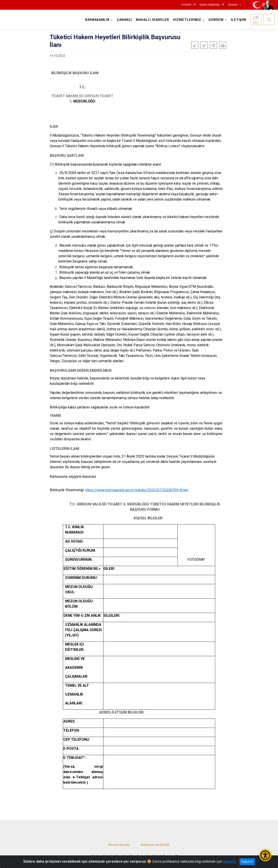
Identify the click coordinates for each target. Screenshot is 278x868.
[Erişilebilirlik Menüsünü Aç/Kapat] (265, 855)
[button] (213, 45)
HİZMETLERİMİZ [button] (187, 20)
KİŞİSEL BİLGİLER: (145, 518)
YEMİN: (56, 416)
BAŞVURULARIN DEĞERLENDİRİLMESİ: (81, 370)
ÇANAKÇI (124, 20)
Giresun (233, 5)
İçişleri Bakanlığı (210, 5)
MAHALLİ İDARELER (153, 20)
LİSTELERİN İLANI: (65, 449)
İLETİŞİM (238, 20)
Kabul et (247, 862)
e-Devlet (186, 5)
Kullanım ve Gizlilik (155, 845)
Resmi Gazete (119, 845)
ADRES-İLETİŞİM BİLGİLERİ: (122, 712)
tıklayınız (230, 861)
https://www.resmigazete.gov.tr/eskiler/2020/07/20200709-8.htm (137, 490)
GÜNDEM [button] (216, 20)
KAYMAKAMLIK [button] (97, 20)
